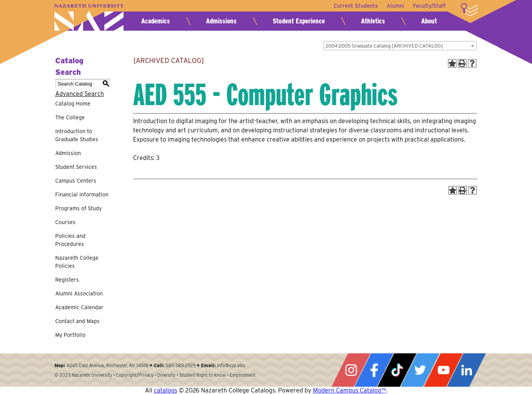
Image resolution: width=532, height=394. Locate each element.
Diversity (166, 375)
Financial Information (82, 195)
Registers (67, 280)
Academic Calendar (79, 307)
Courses (65, 222)
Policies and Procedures (70, 240)
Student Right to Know (203, 375)
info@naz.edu (231, 365)
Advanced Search (80, 94)
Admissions (221, 21)
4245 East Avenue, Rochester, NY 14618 (108, 365)
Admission (68, 153)
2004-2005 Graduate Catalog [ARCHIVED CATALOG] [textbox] (384, 46)
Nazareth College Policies (77, 262)
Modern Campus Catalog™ (349, 390)
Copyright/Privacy (135, 375)
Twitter (420, 370)
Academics (156, 21)
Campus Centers (76, 181)
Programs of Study (78, 208)
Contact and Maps (77, 321)
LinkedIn (466, 370)
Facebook (374, 370)
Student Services (76, 167)
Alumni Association (79, 293)
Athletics (373, 21)
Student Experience (299, 21)
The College (70, 117)
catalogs (166, 390)
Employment (243, 375)
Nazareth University (89, 17)
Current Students (355, 6)
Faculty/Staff (429, 6)
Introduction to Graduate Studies (77, 135)
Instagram (351, 370)
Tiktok (397, 370)
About (429, 21)
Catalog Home (73, 104)
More (469, 10)
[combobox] (400, 46)
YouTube (443, 370)
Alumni (395, 6)
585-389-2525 (181, 365)
